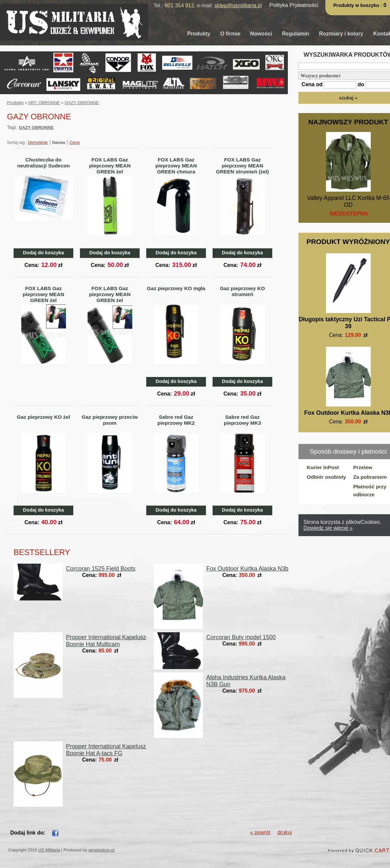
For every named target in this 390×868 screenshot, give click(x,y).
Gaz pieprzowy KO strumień (242, 291)
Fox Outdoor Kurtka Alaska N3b (247, 569)
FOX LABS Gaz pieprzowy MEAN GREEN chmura (176, 166)
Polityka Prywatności (294, 5)
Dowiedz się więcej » (328, 528)
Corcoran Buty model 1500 (241, 637)
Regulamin (295, 34)
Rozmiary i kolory (341, 34)
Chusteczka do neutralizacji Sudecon (44, 163)
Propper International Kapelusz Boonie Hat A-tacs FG (106, 750)
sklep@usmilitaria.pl (238, 5)
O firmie (230, 34)
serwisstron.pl (101, 850)
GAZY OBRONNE (82, 103)
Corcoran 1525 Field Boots (101, 569)
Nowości (261, 34)
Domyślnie (38, 142)
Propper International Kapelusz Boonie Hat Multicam (106, 641)
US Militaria (49, 850)
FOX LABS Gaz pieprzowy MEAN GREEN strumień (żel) (242, 166)
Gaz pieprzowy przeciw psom (110, 420)
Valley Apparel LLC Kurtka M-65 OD (348, 201)
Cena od (312, 84)
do (361, 84)
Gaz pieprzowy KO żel (43, 417)
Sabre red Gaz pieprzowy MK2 (176, 420)
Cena (74, 142)
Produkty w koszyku (357, 5)
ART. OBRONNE (44, 103)
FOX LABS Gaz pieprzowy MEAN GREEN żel (110, 166)
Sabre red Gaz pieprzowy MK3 (242, 420)
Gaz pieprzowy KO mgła (176, 288)
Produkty (199, 34)
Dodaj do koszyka (43, 253)
